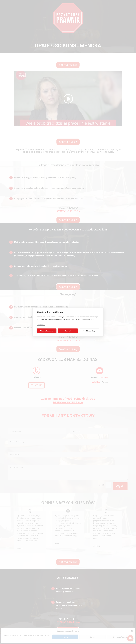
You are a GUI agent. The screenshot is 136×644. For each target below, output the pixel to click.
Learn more (41, 325)
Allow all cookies (47, 331)
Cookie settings (89, 331)
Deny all (68, 331)
